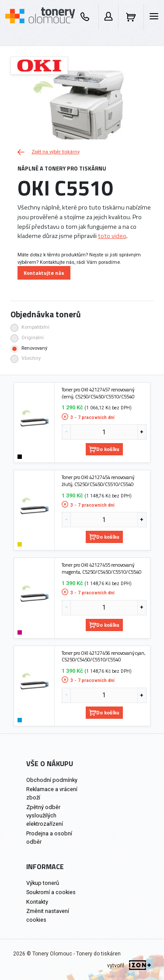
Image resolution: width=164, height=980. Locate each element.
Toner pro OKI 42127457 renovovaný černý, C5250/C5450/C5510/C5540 (98, 393)
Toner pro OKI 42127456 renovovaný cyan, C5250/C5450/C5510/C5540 (104, 656)
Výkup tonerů (43, 883)
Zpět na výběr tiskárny (49, 152)
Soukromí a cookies (51, 892)
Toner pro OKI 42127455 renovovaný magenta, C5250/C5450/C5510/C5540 (101, 568)
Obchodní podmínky (52, 780)
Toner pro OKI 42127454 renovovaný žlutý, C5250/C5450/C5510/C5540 (98, 481)
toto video (112, 236)
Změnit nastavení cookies (48, 915)
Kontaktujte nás (44, 273)
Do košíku (104, 449)
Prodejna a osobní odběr (49, 838)
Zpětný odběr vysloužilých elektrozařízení (45, 815)
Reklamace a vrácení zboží (52, 793)
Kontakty (37, 902)
